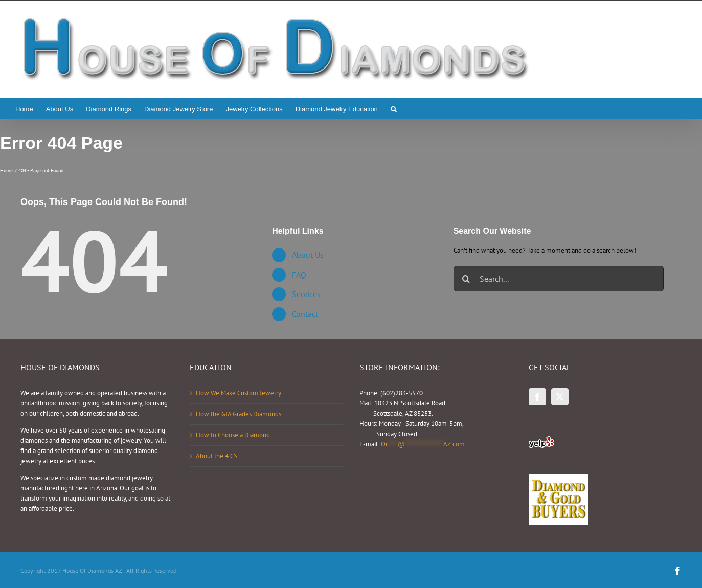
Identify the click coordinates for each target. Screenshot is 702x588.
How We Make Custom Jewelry (239, 393)
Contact (305, 314)
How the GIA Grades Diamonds (239, 414)
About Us (308, 255)
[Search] (466, 279)
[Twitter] (560, 397)
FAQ (299, 275)
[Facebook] (537, 397)
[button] (394, 108)
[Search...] (559, 279)
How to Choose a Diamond (233, 435)
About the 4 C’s (217, 456)
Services (306, 294)
